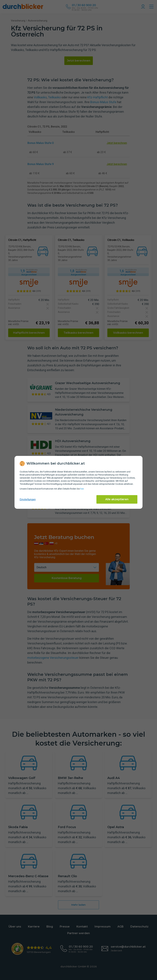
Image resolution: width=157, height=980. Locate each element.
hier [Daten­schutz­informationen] (82, 489)
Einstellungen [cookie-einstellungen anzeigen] (28, 499)
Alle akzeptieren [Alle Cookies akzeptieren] (117, 499)
